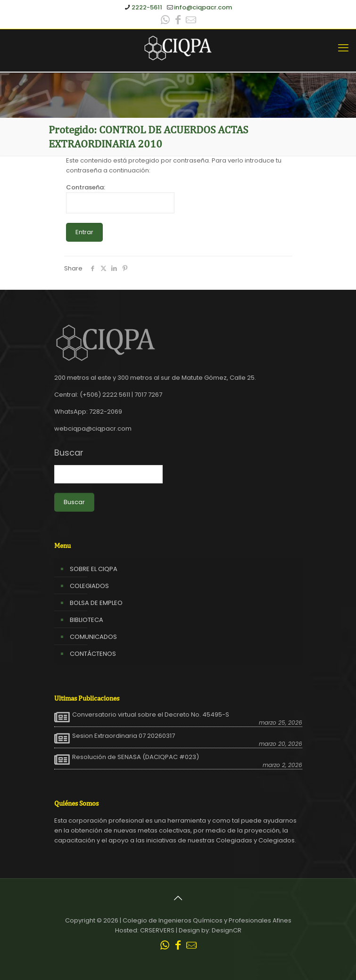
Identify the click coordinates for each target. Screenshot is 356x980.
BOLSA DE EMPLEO (96, 603)
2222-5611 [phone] (147, 7)
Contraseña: (120, 198)
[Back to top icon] (178, 898)
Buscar (69, 453)
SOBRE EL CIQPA (94, 569)
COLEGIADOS (89, 586)
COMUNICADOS (93, 637)
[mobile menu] (343, 48)
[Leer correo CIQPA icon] (191, 21)
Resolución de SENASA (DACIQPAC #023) (136, 757)
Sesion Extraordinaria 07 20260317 (124, 736)
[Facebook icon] (178, 21)
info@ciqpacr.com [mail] (203, 7)
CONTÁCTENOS (93, 654)
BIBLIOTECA (87, 620)
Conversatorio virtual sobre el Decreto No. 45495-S (151, 715)
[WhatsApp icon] (166, 21)
